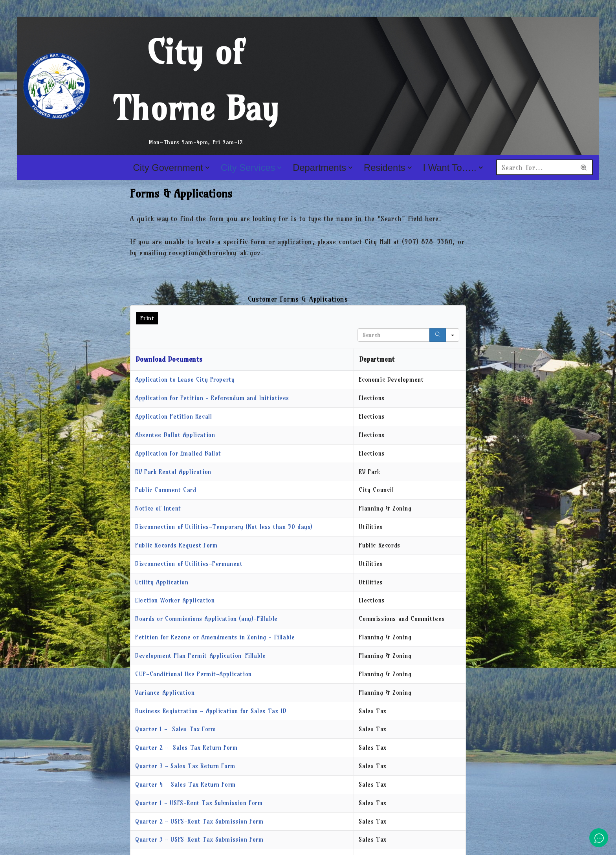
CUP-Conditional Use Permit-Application (193, 675)
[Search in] (453, 335)
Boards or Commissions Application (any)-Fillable (206, 619)
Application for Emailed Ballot (178, 453)
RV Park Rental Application (173, 472)
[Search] (536, 167)
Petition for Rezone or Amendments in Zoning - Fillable (215, 638)
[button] (207, 168)
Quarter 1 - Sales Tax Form (175, 730)
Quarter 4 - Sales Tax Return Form (185, 785)
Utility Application (162, 582)
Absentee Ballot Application (175, 435)
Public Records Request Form (176, 545)
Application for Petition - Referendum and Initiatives (212, 398)
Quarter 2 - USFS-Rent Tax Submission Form (199, 822)
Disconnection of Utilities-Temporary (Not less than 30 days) (224, 527)
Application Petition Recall (173, 417)
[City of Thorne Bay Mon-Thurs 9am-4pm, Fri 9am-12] (161, 86)
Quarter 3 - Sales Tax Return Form (185, 766)
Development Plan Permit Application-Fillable (200, 656)
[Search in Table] (393, 335)
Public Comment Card (166, 490)
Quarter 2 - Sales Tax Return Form (186, 748)
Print (147, 318)
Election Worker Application (175, 601)
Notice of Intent (158, 509)
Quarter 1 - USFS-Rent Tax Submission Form (199, 803)
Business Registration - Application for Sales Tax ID (211, 711)
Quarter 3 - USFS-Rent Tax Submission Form (199, 840)
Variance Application (165, 693)
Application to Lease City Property (185, 380)
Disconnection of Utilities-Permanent (189, 564)
